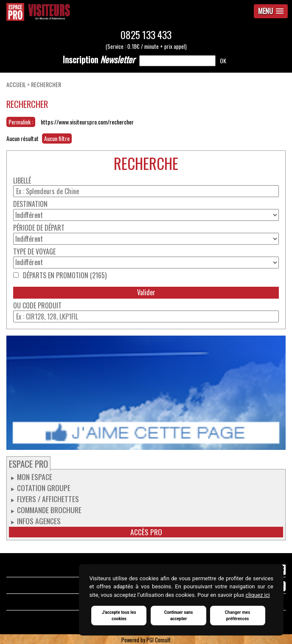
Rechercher (46, 84)
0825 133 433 (146, 35)
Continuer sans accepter (179, 616)
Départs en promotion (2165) (65, 275)
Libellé (22, 181)
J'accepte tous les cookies (119, 616)
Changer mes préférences (238, 616)
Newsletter (99, 59)
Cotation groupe (44, 488)
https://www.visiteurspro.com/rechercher (87, 122)
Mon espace (35, 477)
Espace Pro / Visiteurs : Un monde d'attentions (97, 12)
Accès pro (146, 532)
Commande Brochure (49, 510)
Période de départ (39, 228)
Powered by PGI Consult (146, 640)
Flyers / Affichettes (48, 499)
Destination (30, 204)
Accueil (16, 84)
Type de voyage (34, 252)
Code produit (42, 306)
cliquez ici (257, 595)
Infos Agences (39, 521)
